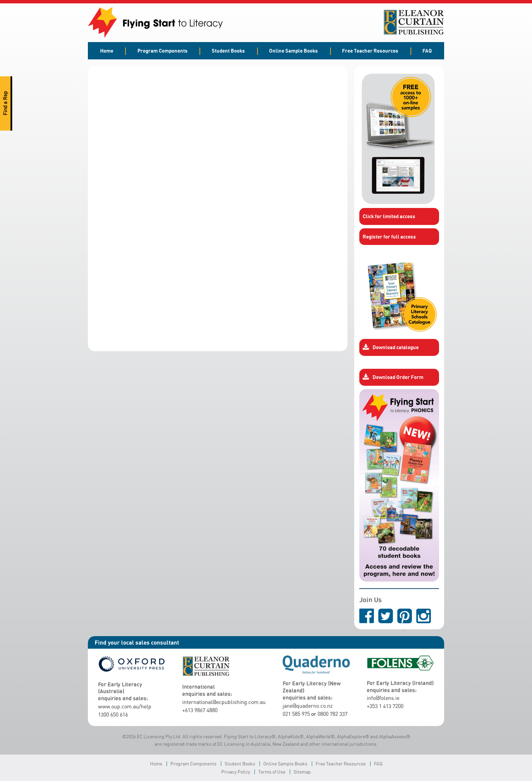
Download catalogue (391, 347)
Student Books (228, 51)
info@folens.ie (383, 698)
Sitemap (302, 772)
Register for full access (389, 236)
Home (107, 51)
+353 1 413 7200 (385, 706)
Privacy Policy (236, 772)
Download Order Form (393, 377)
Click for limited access (389, 216)
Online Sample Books (293, 51)
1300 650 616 (113, 715)
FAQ (427, 51)
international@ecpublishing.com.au (224, 702)
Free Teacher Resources (370, 51)
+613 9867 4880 (200, 710)
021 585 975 (296, 714)
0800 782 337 (332, 714)
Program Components (163, 51)
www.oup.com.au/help (125, 706)
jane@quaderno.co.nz (308, 706)
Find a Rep (5, 104)
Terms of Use (272, 772)
